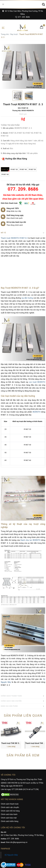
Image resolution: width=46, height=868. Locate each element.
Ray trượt (14, 34)
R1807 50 (32, 169)
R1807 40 (23, 169)
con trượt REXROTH (37, 382)
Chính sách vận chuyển (10, 790)
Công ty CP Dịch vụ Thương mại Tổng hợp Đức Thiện (21, 762)
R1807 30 (14, 169)
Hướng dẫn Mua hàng (14, 159)
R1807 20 (5, 170)
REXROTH (37, 412)
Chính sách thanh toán (10, 786)
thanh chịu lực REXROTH (30, 540)
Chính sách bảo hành (9, 797)
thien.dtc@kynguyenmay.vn (17, 825)
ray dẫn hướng (27, 298)
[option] (23, 66)
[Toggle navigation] (3, 28)
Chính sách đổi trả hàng (10, 793)
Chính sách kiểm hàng (10, 804)
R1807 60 (5, 174)
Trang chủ (5, 34)
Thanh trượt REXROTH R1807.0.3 (14, 238)
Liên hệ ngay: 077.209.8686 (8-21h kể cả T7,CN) (20, 772)
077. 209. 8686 (23, 17)
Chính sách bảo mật (9, 800)
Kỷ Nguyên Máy (11, 837)
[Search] (43, 4)
